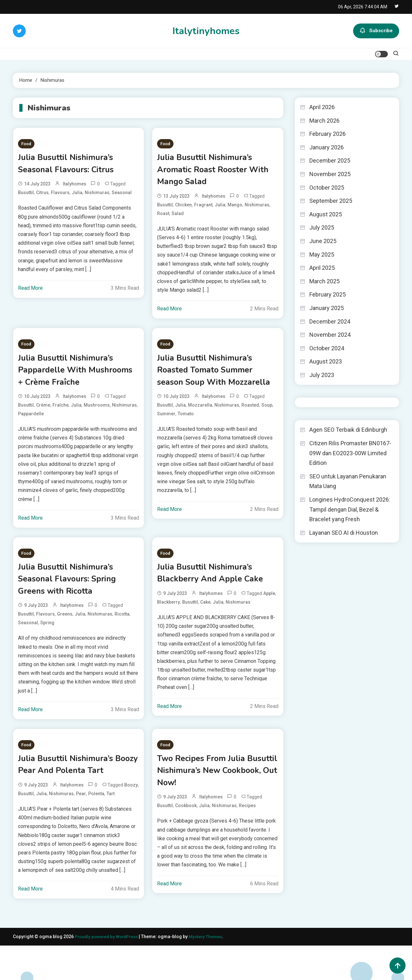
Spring (47, 641)
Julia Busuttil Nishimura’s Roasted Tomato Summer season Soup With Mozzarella (210, 383)
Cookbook (186, 828)
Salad (178, 218)
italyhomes (75, 187)
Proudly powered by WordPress (109, 971)
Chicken (183, 209)
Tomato (186, 436)
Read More (30, 291)
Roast (163, 218)
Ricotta (122, 632)
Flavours (60, 195)
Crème (43, 414)
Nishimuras (97, 195)
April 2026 (322, 107)
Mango (235, 209)
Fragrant (203, 209)
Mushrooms (97, 414)
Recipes (247, 828)
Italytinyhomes (206, 31)
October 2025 (327, 188)
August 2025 (326, 214)
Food (26, 144)
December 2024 (330, 321)
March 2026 (324, 121)
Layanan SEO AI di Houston (344, 533)
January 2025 (327, 308)
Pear (81, 828)
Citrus (42, 195)
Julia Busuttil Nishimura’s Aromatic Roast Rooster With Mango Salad (210, 172)
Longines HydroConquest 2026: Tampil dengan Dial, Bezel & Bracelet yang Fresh (350, 509)
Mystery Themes (210, 971)
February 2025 (328, 294)
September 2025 (331, 201)
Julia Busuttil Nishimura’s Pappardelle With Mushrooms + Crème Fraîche (78, 377)
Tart (111, 828)
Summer (166, 436)
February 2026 (328, 134)
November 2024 (330, 335)
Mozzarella (200, 427)
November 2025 (330, 174)
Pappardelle (31, 422)
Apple (269, 610)
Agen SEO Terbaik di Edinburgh (348, 430)
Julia (77, 195)
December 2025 (330, 160)
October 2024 (327, 348)
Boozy (131, 819)
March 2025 (324, 281)
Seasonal (122, 195)
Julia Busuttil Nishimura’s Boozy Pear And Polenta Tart (71, 791)
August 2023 (326, 361)
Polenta (96, 828)
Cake (205, 618)
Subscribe (376, 31)
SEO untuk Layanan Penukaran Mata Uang (348, 481)
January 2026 (327, 147)
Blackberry (169, 618)
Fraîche (61, 414)
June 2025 (323, 241)
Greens (65, 632)
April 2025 (322, 268)
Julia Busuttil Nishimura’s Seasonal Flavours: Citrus (72, 165)
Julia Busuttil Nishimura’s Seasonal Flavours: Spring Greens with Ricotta (73, 595)
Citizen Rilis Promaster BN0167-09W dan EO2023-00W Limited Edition (350, 453)
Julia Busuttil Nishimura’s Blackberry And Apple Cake (216, 588)
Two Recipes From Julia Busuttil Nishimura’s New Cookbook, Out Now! (210, 791)
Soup (267, 427)
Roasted (250, 427)
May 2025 (322, 254)
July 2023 (322, 375)
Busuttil (26, 195)
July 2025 (322, 227)
